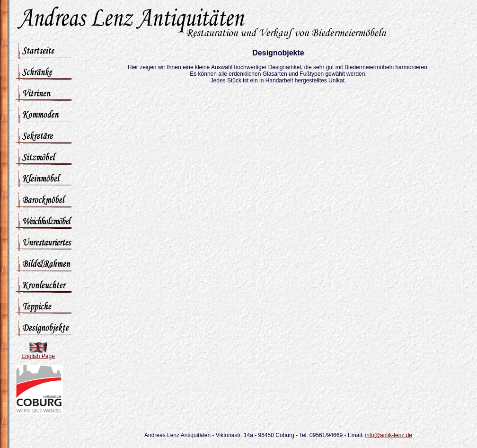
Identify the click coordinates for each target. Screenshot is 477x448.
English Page (38, 356)
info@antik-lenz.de (389, 435)
